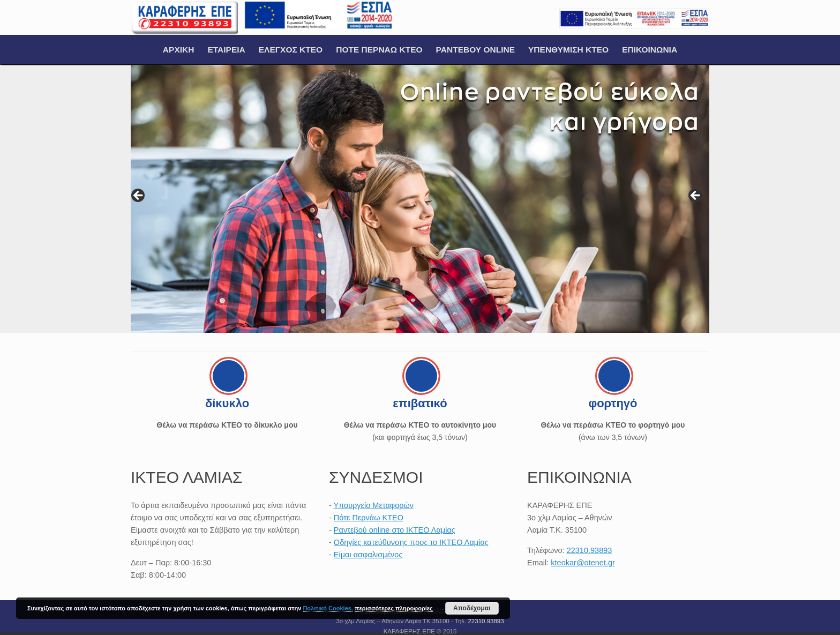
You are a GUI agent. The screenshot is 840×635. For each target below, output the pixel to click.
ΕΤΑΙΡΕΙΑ (226, 50)
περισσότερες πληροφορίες (394, 608)
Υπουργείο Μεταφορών (374, 505)
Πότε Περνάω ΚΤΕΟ (369, 518)
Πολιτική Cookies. (328, 608)
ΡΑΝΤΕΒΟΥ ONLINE (475, 50)
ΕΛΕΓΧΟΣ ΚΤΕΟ (291, 50)
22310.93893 (590, 550)
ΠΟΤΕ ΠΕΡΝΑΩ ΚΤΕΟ (379, 50)
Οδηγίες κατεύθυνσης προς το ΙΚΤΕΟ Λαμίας (411, 542)
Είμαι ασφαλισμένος (368, 555)
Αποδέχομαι (472, 608)
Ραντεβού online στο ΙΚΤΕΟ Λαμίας (395, 530)
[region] (420, 199)
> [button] (696, 196)
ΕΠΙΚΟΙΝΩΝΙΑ (650, 50)
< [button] (139, 196)
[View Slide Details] (420, 199)
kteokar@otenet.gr (583, 563)
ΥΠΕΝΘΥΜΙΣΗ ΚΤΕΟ (568, 50)
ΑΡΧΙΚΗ (179, 50)
